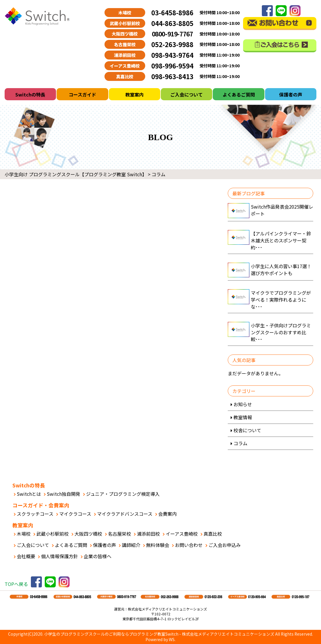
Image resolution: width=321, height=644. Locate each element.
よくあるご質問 (239, 94)
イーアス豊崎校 (182, 534)
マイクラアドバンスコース (125, 514)
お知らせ (243, 404)
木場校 (24, 534)
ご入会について (186, 94)
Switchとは (29, 494)
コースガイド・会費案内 (41, 505)
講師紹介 (131, 545)
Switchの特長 (30, 94)
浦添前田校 (148, 534)
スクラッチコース (35, 514)
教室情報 (243, 417)
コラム (240, 443)
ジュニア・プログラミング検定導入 (123, 494)
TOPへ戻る (16, 584)
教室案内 (135, 94)
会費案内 (167, 514)
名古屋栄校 (120, 534)
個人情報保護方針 (59, 556)
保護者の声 (291, 94)
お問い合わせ (189, 545)
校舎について (247, 430)
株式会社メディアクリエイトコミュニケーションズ (228, 634)
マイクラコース (75, 514)
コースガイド (82, 94)
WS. (172, 639)
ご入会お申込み (225, 545)
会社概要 (26, 556)
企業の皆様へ (98, 556)
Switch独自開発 (64, 494)
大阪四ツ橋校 (88, 534)
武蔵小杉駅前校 (53, 534)
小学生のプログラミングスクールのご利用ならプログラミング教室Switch (111, 634)
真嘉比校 (213, 534)
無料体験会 (158, 545)
